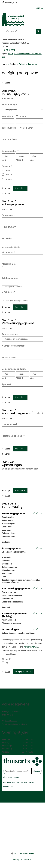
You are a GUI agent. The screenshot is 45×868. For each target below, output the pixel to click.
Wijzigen (39, 513)
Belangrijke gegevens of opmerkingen (20, 469)
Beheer (31, 853)
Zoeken (37, 771)
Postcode (7, 238)
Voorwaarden (26, 859)
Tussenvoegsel (9, 128)
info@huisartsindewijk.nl (19, 724)
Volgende (19, 188)
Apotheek (7, 384)
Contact (13, 64)
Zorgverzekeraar (11, 334)
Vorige (7, 83)
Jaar (32, 160)
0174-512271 (11, 721)
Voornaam (21, 116)
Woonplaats (8, 252)
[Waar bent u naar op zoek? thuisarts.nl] (17, 771)
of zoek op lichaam (11, 777)
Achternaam (27, 128)
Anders (9, 179)
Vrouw (9, 175)
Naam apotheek (10, 424)
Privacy (16, 859)
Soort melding (9, 105)
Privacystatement (31, 647)
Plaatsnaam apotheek (13, 436)
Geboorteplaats (9, 139)
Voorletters (8, 116)
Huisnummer (9, 227)
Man (8, 170)
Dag (4, 160)
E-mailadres (8, 292)
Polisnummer (9, 357)
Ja (7, 663)
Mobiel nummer (10, 265)
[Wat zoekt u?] (20, 31)
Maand (19, 160)
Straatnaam (8, 215)
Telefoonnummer (10, 278)
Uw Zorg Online (20, 853)
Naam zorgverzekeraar (14, 346)
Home (4, 64)
